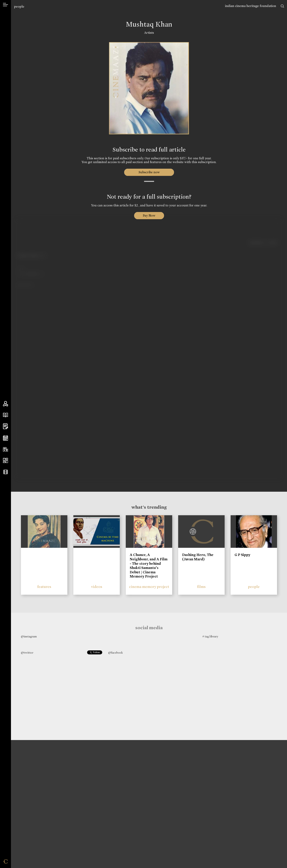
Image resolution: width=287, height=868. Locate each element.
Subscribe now (149, 172)
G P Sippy (242, 555)
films (201, 587)
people (19, 6)
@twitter (27, 653)
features (44, 587)
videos (97, 587)
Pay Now (149, 216)
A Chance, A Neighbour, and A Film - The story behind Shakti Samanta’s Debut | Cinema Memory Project (149, 566)
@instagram (29, 636)
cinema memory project (149, 587)
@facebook (115, 653)
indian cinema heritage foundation (251, 6)
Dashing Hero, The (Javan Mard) (198, 557)
